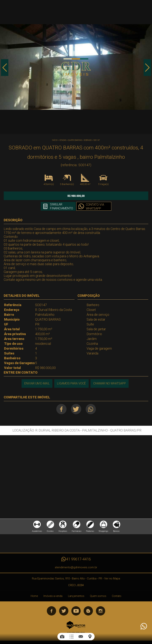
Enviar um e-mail (37, 383)
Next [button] (147, 68)
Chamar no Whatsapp (110, 383)
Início (55, 140)
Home (34, 596)
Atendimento (143, 626)
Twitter (76, 409)
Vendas (63, 140)
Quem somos (98, 596)
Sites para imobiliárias (76, 632)
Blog (88, 611)
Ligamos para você (71, 383)
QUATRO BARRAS (75, 140)
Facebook (61, 409)
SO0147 (97, 140)
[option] (76, 67)
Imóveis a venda (53, 596)
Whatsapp (91, 409)
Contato (117, 596)
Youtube (76, 611)
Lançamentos (76, 596)
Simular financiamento (62, 206)
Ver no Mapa (112, 579)
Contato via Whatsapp (95, 207)
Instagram (101, 611)
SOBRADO (88, 140)
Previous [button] (5, 68)
